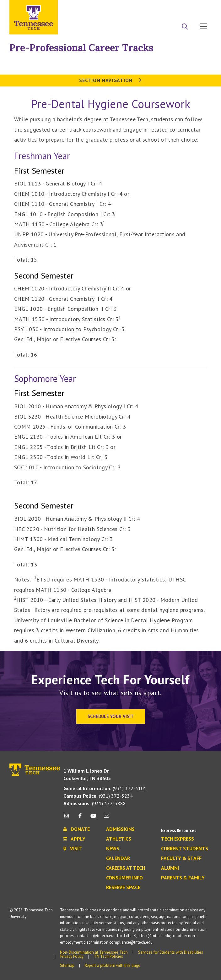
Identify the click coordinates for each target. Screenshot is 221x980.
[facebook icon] (80, 818)
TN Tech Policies (108, 956)
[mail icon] (106, 818)
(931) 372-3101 (105, 788)
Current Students (185, 849)
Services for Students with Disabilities (171, 952)
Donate (178, 7)
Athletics (119, 839)
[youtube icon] (93, 818)
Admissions (120, 829)
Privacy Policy (72, 956)
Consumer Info (124, 878)
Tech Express (178, 839)
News (113, 849)
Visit (201, 7)
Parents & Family (183, 878)
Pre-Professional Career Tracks (81, 48)
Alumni (170, 868)
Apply (154, 7)
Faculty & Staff (181, 858)
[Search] (185, 27)
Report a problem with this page (113, 965)
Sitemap (67, 965)
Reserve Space (123, 888)
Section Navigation (110, 80)
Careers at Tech (126, 868)
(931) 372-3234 (98, 796)
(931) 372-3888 (95, 803)
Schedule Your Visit (111, 716)
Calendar (118, 858)
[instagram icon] (68, 818)
